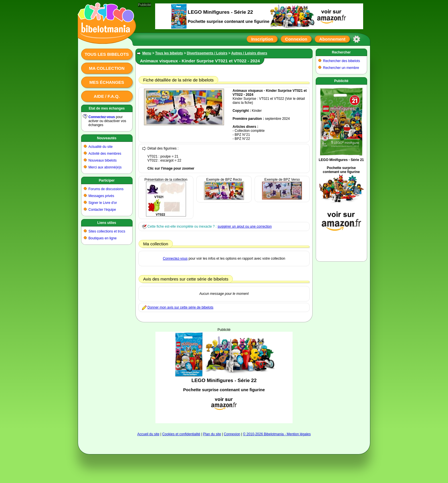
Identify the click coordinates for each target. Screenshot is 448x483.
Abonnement (332, 39)
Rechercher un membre (341, 68)
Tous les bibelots (107, 54)
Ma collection (107, 68)
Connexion (296, 39)
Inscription (262, 39)
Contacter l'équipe (102, 210)
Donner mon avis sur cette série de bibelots (180, 307)
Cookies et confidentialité (181, 434)
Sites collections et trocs (107, 231)
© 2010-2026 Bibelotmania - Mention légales (277, 434)
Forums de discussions (106, 189)
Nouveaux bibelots (103, 160)
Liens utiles (107, 223)
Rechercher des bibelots (342, 61)
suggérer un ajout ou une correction (244, 226)
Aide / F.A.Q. (107, 96)
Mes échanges (107, 82)
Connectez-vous (102, 117)
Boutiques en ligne (103, 238)
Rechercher (341, 52)
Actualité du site (101, 147)
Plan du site (212, 434)
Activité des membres (105, 154)
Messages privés (101, 196)
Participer (107, 180)
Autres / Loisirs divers (249, 53)
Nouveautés (107, 138)
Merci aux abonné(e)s (105, 167)
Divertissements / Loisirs (207, 53)
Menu (147, 53)
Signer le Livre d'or (103, 203)
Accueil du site (148, 434)
